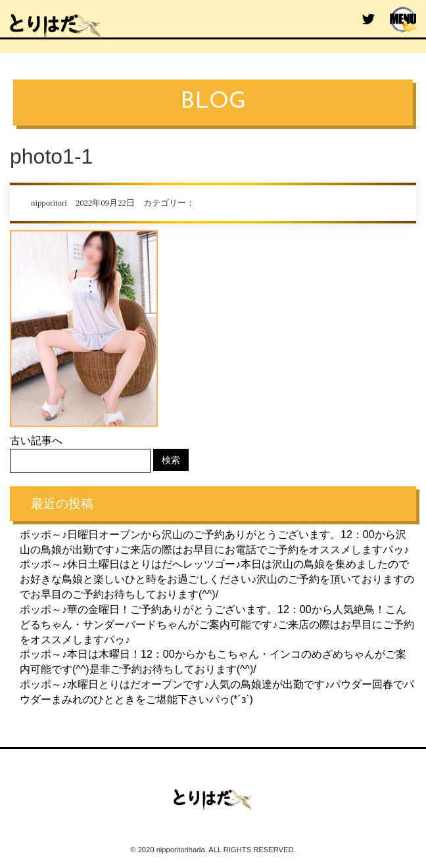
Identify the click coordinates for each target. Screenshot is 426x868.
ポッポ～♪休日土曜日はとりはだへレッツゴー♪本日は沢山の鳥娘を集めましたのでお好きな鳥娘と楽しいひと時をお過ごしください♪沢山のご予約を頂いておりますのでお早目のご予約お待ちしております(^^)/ (217, 579)
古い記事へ (36, 441)
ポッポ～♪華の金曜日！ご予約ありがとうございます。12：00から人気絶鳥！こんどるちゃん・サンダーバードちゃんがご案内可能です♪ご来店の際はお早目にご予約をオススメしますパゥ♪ (217, 625)
